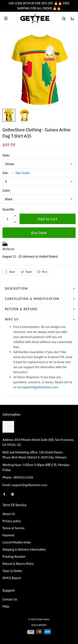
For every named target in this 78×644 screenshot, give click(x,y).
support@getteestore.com (29, 485)
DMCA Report (12, 578)
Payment (8, 535)
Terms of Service (14, 528)
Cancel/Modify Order (17, 542)
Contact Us (10, 599)
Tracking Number (14, 557)
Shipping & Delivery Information (24, 549)
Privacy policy (12, 521)
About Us (9, 514)
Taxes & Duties (12, 571)
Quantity (8, 209)
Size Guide (23, 173)
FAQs (6, 606)
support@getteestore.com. (40, 387)
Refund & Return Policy (18, 564)
